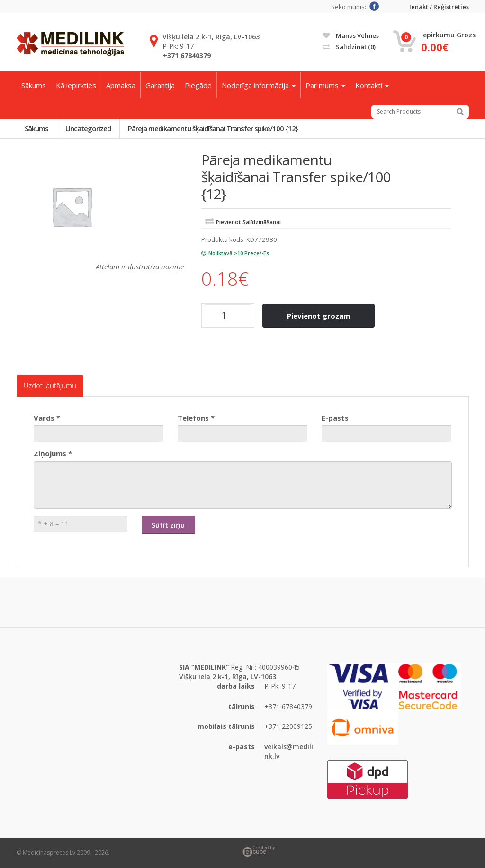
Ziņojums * (53, 453)
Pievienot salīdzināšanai (248, 223)
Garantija (160, 85)
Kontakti (372, 85)
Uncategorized (89, 128)
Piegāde (198, 85)
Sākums (34, 85)
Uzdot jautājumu (50, 386)
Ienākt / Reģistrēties (439, 7)
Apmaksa (121, 85)
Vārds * (47, 418)
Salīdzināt (349, 47)
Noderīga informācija (259, 85)
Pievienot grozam (319, 316)
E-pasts (335, 418)
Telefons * (196, 418)
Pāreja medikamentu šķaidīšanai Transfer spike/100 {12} (214, 128)
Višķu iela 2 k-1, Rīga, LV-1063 (211, 37)
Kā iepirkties (76, 85)
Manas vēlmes (351, 35)
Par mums (325, 85)
